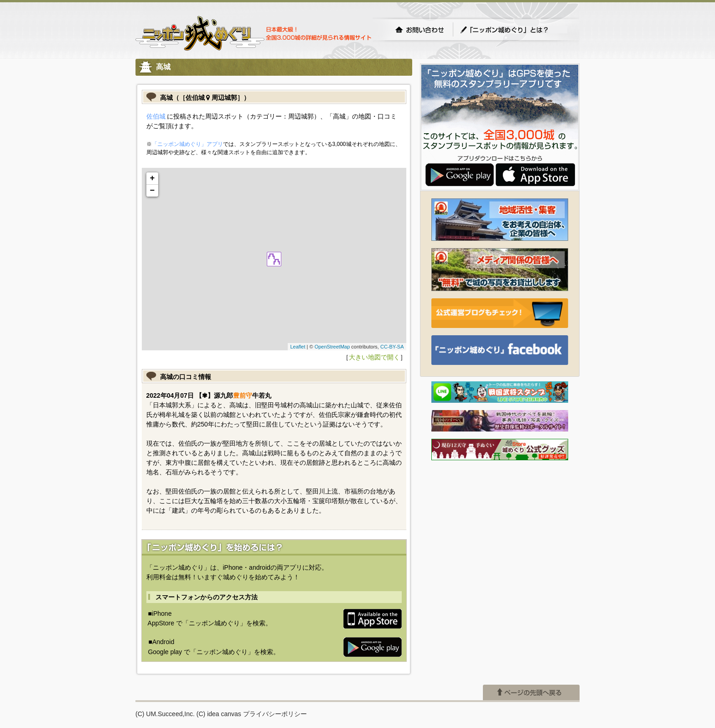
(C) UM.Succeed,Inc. (165, 714)
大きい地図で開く (374, 357)
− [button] (153, 191)
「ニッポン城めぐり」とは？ (513, 30)
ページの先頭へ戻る (531, 692)
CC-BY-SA (392, 347)
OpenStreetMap (332, 347)
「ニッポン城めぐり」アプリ (187, 144)
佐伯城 (156, 116)
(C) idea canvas (219, 714)
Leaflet (298, 347)
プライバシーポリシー (275, 714)
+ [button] (153, 178)
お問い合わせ (420, 30)
